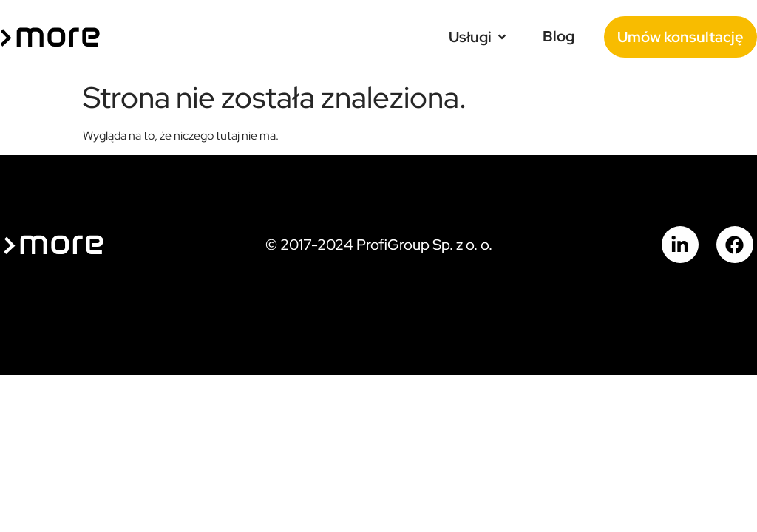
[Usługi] (479, 37)
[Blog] (559, 36)
